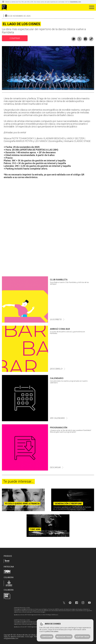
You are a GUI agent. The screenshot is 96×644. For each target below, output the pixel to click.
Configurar (47, 637)
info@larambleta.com (11, 638)
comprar (15, 38)
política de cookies (52, 631)
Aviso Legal (29, 637)
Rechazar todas (64, 637)
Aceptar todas (82, 637)
